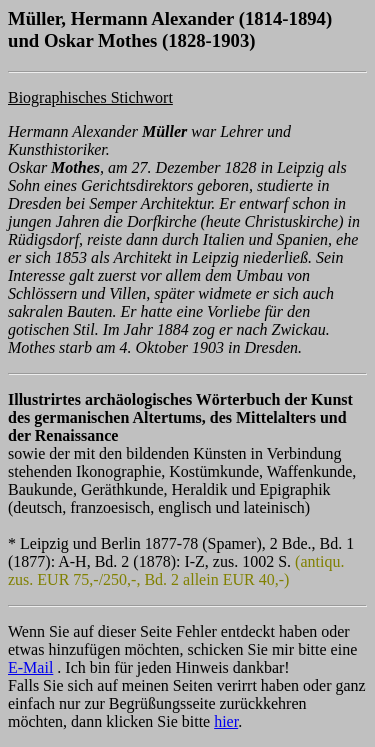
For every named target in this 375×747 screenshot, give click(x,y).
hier (226, 721)
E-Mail (30, 667)
